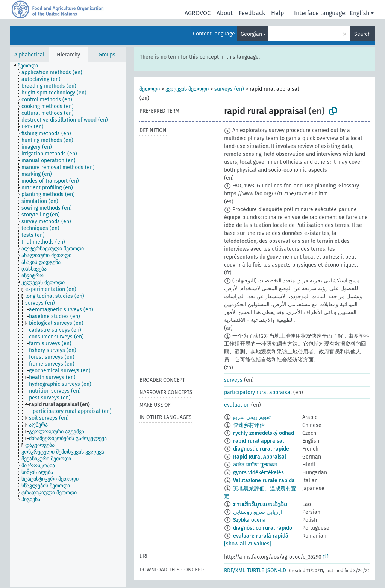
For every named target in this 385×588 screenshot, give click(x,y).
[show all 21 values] (248, 544)
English (359, 13)
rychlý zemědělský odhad (264, 433)
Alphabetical (29, 55)
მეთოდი (150, 89)
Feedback (252, 13)
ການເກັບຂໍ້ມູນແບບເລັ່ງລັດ (260, 504)
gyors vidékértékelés (258, 473)
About (225, 13)
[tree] (68, 325)
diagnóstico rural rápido (263, 528)
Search (362, 34)
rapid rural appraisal (258, 441)
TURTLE (255, 570)
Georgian (251, 34)
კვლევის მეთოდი (187, 89)
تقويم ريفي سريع (252, 417)
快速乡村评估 (249, 425)
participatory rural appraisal (258, 392)
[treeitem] (31, 66)
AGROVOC (198, 13)
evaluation (237, 405)
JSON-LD (276, 570)
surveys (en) (229, 89)
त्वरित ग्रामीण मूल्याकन (255, 465)
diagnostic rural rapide (261, 449)
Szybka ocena (249, 520)
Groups (107, 55)
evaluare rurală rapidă (261, 536)
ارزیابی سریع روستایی (258, 512)
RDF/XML (235, 570)
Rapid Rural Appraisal (260, 457)
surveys (233, 380)
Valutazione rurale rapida (264, 481)
